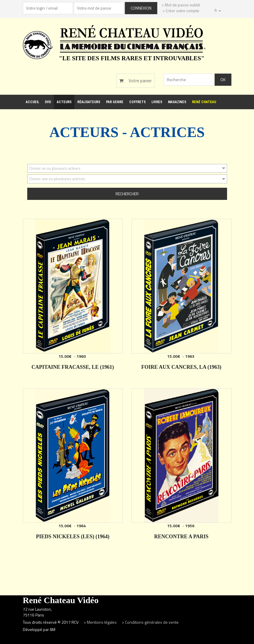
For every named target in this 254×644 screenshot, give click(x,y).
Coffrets (137, 102)
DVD (48, 102)
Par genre (115, 102)
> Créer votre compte (181, 11)
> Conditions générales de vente (150, 622)
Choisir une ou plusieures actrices (57, 179)
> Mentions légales (101, 622)
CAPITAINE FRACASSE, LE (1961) (73, 367)
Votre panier (136, 81)
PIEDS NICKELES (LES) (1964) (73, 537)
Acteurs (64, 102)
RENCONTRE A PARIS (181, 537)
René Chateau (204, 102)
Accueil (32, 102)
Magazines (177, 102)
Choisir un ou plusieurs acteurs (55, 168)
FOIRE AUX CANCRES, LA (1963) (181, 367)
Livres (157, 102)
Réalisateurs (89, 102)
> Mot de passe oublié (181, 5)
